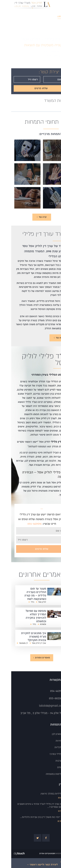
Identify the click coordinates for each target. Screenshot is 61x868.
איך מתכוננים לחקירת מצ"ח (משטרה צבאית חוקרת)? (22, 637)
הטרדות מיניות (51, 741)
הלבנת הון (47, 156)
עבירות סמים (52, 767)
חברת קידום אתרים (36, 854)
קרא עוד (47, 338)
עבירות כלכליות (51, 747)
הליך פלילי (18, 203)
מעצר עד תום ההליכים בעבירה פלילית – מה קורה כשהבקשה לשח (24, 594)
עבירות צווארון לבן (50, 734)
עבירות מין (47, 179)
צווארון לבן (47, 203)
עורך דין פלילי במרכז (48, 754)
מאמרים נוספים (30, 658)
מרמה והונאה (17, 156)
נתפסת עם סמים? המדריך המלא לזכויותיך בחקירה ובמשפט (25, 616)
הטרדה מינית (17, 179)
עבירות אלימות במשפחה (47, 774)
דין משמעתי (12, 643)
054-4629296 (23, 524)
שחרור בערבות (51, 761)
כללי (21, 602)
